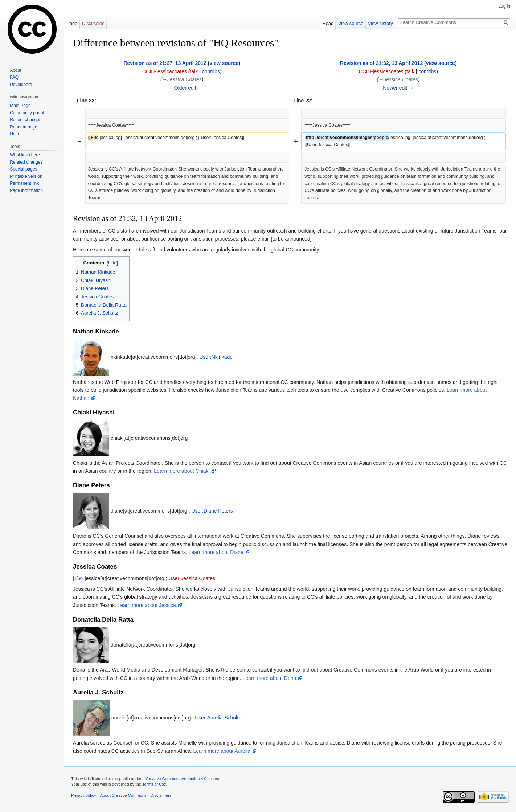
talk (194, 71)
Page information (26, 190)
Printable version (26, 176)
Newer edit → (398, 88)
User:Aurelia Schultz (218, 718)
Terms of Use (154, 784)
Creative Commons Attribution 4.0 (176, 779)
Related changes (26, 162)
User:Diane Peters (212, 511)
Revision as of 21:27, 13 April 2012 (165, 63)
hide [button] (112, 263)
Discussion (93, 23)
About (15, 70)
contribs (211, 71)
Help (14, 134)
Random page (23, 127)
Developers (21, 85)
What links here (25, 155)
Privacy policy (83, 795)
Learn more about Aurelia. (223, 751)
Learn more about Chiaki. (182, 471)
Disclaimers (161, 795)
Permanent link (24, 183)
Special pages (23, 169)
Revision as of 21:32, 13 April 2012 (381, 63)
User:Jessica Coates (192, 578)
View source (351, 23)
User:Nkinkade (216, 357)
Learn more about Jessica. (148, 605)
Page (72, 23)
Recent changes (26, 120)
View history (380, 23)
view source (224, 63)
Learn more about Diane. (217, 552)
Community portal (27, 113)
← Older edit (182, 88)
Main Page (20, 106)
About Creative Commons (123, 795)
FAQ (14, 77)
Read (328, 23)
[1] (76, 578)
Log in (504, 6)
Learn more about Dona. (270, 678)
